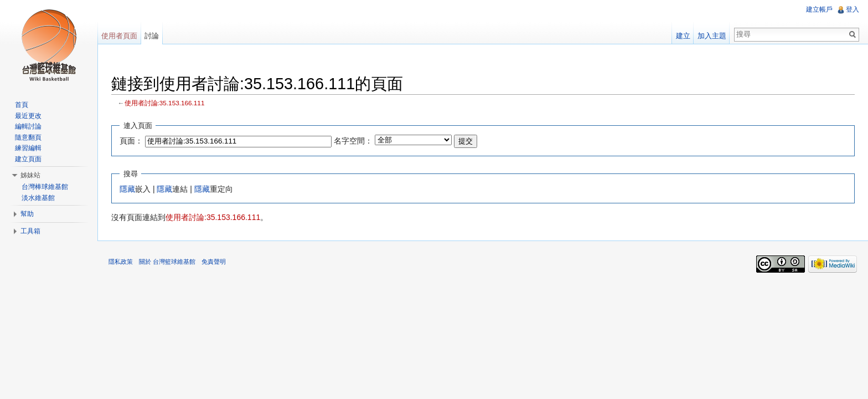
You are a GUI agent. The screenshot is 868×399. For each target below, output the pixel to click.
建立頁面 (28, 159)
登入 (852, 9)
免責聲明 (214, 262)
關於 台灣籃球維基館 (167, 262)
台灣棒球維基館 (45, 187)
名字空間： (353, 141)
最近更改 (28, 116)
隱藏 (127, 189)
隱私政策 (121, 262)
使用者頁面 (119, 36)
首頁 (22, 105)
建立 (683, 36)
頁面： (131, 141)
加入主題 (712, 36)
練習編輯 (28, 148)
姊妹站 (30, 175)
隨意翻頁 (28, 137)
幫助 (27, 214)
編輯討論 (28, 126)
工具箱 (30, 231)
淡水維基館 (38, 198)
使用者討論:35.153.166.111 (165, 103)
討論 (152, 36)
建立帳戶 (819, 9)
